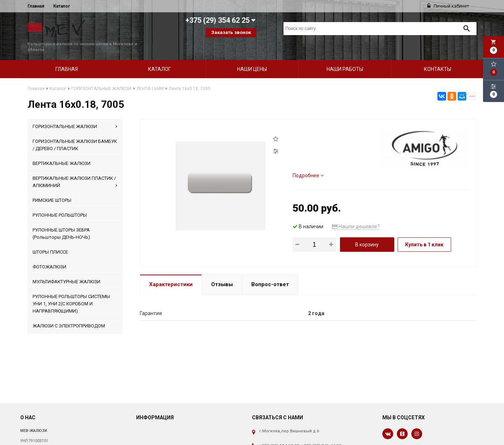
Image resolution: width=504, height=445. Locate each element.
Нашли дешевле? (356, 214)
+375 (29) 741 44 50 (321, 434)
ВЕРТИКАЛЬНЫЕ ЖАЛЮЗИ (62, 151)
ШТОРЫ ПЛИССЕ (50, 240)
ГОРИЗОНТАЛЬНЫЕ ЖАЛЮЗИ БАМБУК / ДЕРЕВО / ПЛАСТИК (75, 133)
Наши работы (345, 57)
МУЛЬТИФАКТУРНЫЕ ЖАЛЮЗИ (66, 269)
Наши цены (252, 57)
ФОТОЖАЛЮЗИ (49, 255)
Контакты (438, 57)
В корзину (367, 232)
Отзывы (222, 272)
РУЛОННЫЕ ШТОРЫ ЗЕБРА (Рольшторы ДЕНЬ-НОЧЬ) (61, 221)
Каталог (62, 6)
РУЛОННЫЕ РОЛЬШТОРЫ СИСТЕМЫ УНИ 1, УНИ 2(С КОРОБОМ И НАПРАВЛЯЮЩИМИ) (71, 291)
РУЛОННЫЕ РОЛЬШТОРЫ (60, 203)
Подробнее (308, 163)
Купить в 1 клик (424, 232)
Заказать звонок (231, 32)
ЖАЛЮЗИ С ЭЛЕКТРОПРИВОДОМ (69, 313)
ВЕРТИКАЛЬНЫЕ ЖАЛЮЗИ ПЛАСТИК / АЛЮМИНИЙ (75, 170)
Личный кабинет (448, 6)
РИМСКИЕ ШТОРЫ (52, 188)
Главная (36, 6)
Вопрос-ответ (270, 272)
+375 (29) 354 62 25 (279, 434)
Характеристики (171, 272)
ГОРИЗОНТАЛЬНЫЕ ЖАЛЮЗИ (75, 114)
